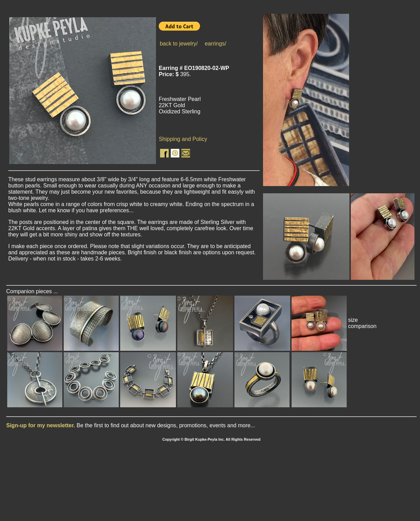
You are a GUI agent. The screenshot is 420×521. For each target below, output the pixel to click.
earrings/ (216, 44)
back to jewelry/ (179, 44)
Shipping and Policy (183, 139)
